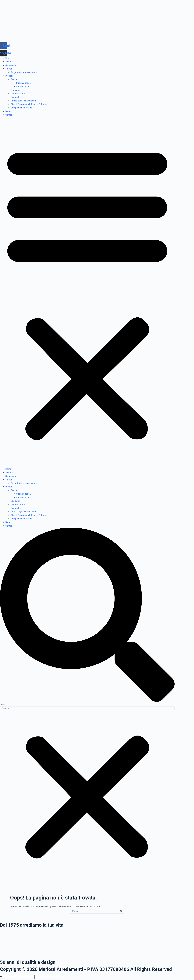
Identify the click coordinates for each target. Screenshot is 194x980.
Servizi (9, 69)
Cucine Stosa (22, 86)
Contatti (9, 115)
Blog (8, 111)
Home (8, 58)
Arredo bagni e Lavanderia (23, 101)
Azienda (9, 62)
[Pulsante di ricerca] (121, 911)
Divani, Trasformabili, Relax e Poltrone (29, 104)
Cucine (14, 79)
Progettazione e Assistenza (24, 72)
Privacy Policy (18, 976)
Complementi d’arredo (21, 108)
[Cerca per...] (94, 911)
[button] (87, 292)
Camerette (16, 97)
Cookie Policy (51, 976)
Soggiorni (15, 90)
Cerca (3, 705)
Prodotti (9, 76)
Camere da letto (18, 94)
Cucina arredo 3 (24, 83)
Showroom (11, 65)
